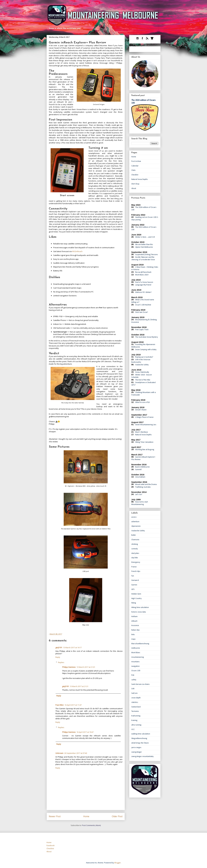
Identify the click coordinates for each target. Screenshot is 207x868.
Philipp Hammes (69, 667)
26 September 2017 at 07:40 (76, 753)
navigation (135, 666)
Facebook (51, 845)
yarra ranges (136, 748)
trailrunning (136, 716)
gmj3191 (59, 647)
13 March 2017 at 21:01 (86, 667)
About (134, 188)
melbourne (136, 648)
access (134, 517)
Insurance (135, 626)
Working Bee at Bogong (145, 450)
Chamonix (135, 540)
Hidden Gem (136, 594)
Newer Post (55, 816)
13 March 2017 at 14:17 (72, 647)
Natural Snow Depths (140, 179)
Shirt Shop (135, 184)
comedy (135, 549)
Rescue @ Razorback (143, 272)
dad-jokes (135, 553)
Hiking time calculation (140, 607)
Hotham (134, 617)
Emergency (136, 562)
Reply (58, 657)
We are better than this (144, 245)
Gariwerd (135, 580)
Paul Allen (60, 705)
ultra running (136, 725)
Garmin (134, 585)
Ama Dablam (140, 477)
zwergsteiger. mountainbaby (142, 757)
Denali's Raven (141, 410)
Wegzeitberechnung (139, 738)
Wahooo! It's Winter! (143, 292)
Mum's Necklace (142, 432)
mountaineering (138, 657)
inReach (134, 621)
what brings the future (140, 743)
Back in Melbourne (142, 467)
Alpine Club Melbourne (144, 247)
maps (133, 639)
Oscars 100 (136, 671)
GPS (133, 589)
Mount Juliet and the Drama (146, 484)
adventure (135, 522)
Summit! (138, 470)
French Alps (136, 571)
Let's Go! (139, 495)
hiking (134, 603)
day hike (135, 558)
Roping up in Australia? (144, 357)
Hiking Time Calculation (144, 442)
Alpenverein (136, 526)
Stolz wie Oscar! (142, 312)
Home (86, 816)
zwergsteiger (137, 752)
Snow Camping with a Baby (146, 350)
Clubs (133, 170)
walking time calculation (141, 734)
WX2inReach (77, 251)
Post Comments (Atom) (91, 825)
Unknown (59, 753)
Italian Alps (136, 630)
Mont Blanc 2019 (142, 275)
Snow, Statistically (142, 372)
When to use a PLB (142, 402)
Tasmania (135, 711)
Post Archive (136, 161)
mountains (135, 662)
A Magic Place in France (144, 417)
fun (133, 576)
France (134, 567)
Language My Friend (143, 285)
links (133, 635)
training (134, 720)
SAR (133, 689)
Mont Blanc (136, 653)
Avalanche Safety (142, 365)
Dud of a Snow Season (144, 282)
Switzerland (136, 707)
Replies (61, 662)
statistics (135, 702)
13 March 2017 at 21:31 (79, 686)
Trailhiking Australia (143, 487)
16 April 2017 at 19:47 (85, 732)
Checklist (135, 175)
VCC (133, 730)
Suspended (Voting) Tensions (147, 255)
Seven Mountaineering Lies (146, 425)
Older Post (117, 816)
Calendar (135, 166)
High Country (136, 599)
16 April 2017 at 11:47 (73, 705)
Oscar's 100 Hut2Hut (143, 305)
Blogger (118, 863)
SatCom (134, 693)
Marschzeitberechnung (140, 644)
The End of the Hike (143, 380)
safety (134, 680)
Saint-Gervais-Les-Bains (140, 684)
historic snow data (139, 612)
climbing (135, 544)
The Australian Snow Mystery (146, 337)
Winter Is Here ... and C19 (145, 237)
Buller (134, 535)
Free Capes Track (142, 330)
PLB (133, 675)
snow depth (136, 698)
